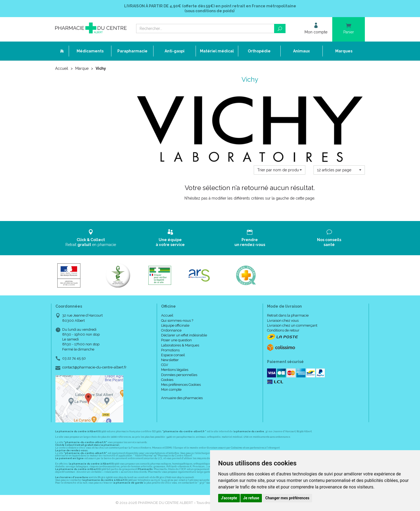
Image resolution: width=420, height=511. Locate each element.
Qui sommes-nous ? (177, 321)
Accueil (62, 68)
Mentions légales (175, 370)
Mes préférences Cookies (181, 385)
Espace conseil (173, 355)
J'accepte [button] (229, 498)
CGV (165, 365)
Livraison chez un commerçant (292, 325)
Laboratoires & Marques (180, 345)
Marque (82, 68)
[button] (279, 170)
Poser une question (176, 340)
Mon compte (171, 389)
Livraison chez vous (283, 321)
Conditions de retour (283, 330)
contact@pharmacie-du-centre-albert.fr (94, 367)
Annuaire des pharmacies (182, 398)
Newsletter (170, 360)
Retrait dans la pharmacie (288, 315)
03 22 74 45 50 (74, 358)
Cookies (167, 380)
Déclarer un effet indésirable (184, 335)
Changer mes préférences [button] (287, 498)
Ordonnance (171, 330)
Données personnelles (179, 375)
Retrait (91, 238)
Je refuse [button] (251, 498)
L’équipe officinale (175, 325)
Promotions (170, 350)
